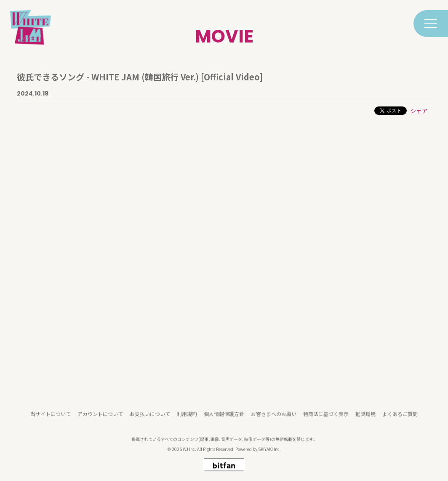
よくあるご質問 (400, 419)
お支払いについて (150, 419)
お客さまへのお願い (274, 419)
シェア (419, 111)
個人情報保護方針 (224, 419)
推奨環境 (365, 419)
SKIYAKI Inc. (269, 454)
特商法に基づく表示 (326, 419)
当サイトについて (51, 419)
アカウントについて (100, 419)
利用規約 (187, 419)
